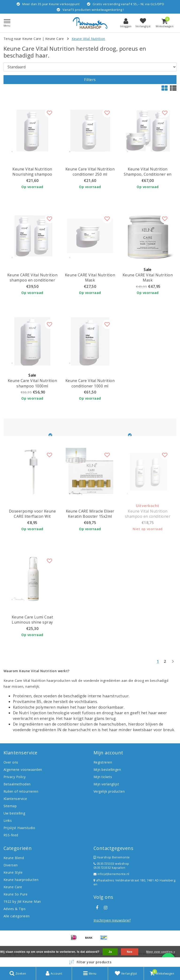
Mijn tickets (103, 777)
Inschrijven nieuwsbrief (112, 920)
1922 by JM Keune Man (22, 901)
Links (8, 820)
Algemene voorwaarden (23, 770)
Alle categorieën (17, 916)
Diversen (11, 865)
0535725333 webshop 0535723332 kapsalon (111, 866)
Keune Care (55, 39)
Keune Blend (14, 858)
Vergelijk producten (109, 791)
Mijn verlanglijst (106, 784)
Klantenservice (15, 799)
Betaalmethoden (17, 784)
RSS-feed (11, 835)
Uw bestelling (14, 813)
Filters (90, 80)
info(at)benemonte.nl (111, 874)
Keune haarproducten (21, 880)
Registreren (103, 762)
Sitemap (10, 806)
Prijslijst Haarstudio (19, 828)
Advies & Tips (15, 909)
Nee (129, 952)
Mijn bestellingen (107, 770)
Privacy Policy (15, 777)
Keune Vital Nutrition (88, 39)
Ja (110, 952)
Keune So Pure (15, 894)
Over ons (11, 762)
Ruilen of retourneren (21, 791)
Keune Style (13, 872)
